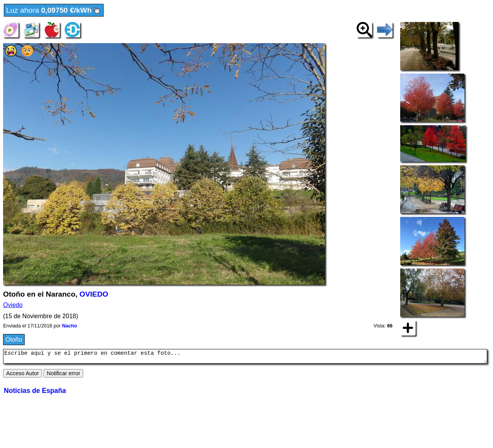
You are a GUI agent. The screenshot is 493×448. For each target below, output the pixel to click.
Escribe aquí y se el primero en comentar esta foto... (245, 357)
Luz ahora (54, 11)
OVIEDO (94, 294)
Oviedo (13, 305)
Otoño (14, 340)
